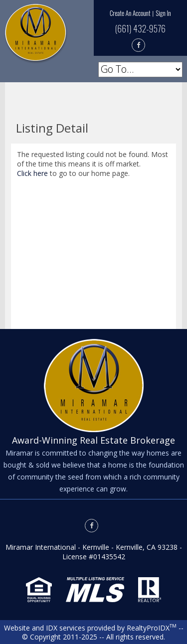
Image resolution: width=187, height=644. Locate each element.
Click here (32, 173)
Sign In (163, 13)
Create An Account (130, 13)
